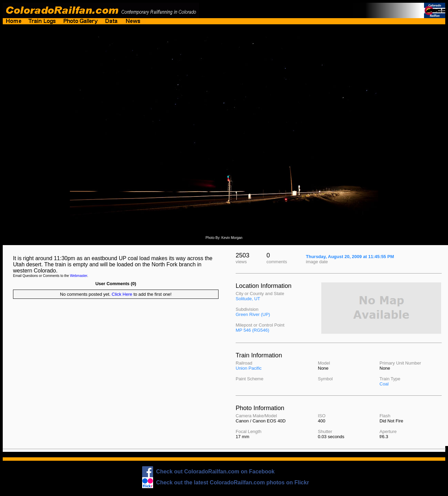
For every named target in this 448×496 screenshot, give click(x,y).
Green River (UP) (253, 314)
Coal (384, 384)
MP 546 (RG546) (252, 330)
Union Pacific (249, 368)
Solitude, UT (248, 299)
